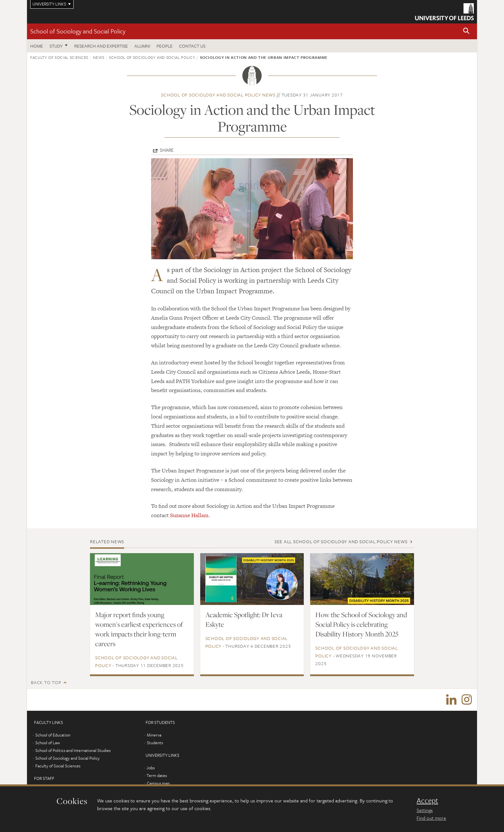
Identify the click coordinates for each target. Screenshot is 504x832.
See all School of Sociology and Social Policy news (341, 541)
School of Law (48, 743)
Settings (425, 810)
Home (37, 46)
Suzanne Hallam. (190, 515)
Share (167, 150)
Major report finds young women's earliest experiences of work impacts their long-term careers (139, 629)
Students (155, 743)
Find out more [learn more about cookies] (431, 818)
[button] (466, 31)
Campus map (158, 783)
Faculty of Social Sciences (59, 57)
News (99, 57)
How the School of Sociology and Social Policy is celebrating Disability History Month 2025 (361, 624)
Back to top (46, 682)
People (165, 46)
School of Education (53, 735)
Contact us (192, 46)
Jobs (151, 768)
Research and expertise (101, 46)
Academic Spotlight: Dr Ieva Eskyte (244, 619)
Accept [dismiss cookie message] (427, 800)
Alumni (142, 46)
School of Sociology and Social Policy (78, 31)
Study (56, 46)
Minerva (154, 735)
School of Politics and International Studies (73, 751)
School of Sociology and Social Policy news (218, 95)
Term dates (157, 776)
